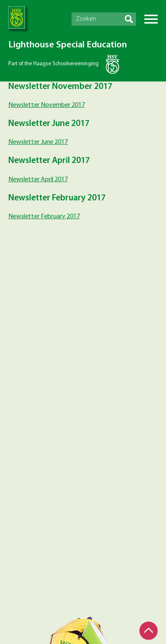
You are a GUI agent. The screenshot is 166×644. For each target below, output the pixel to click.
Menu (151, 19)
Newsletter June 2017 (38, 142)
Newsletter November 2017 (47, 105)
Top (149, 631)
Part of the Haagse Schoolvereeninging (53, 64)
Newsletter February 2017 (44, 217)
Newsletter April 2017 (38, 180)
